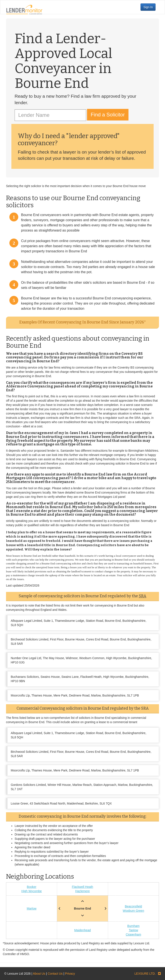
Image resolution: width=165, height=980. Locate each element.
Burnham (134, 926)
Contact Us (55, 974)
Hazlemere (82, 891)
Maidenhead (82, 930)
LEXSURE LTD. (145, 974)
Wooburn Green (133, 911)
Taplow (133, 930)
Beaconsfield (133, 906)
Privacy (70, 974)
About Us (39, 974)
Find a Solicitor (108, 115)
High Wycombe (32, 891)
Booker (32, 887)
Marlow (31, 908)
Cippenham (133, 934)
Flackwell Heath (83, 887)
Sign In (148, 7)
